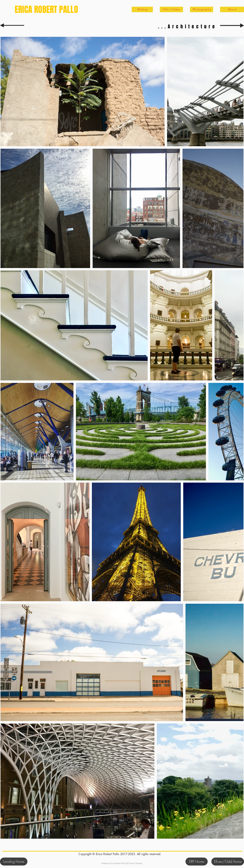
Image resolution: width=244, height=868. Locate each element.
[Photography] (202, 9)
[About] (232, 9)
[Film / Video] (171, 9)
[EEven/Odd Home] (228, 862)
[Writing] (142, 9)
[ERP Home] (197, 862)
